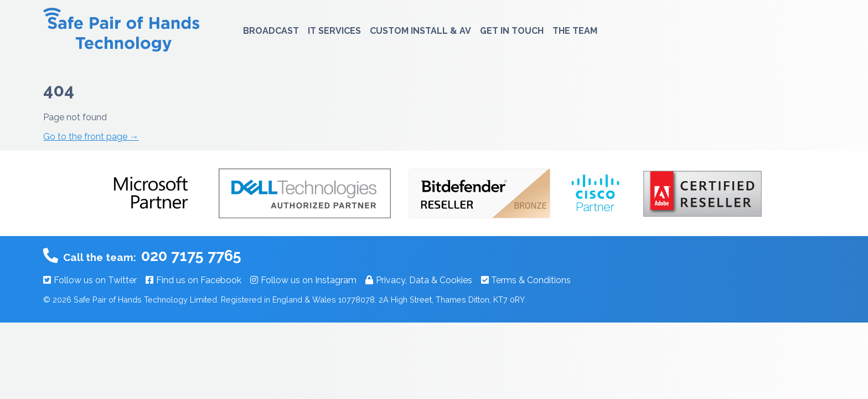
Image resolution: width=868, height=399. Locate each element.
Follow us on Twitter (90, 280)
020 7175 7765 (191, 255)
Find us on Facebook (193, 280)
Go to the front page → (91, 137)
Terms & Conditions (526, 280)
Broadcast (271, 31)
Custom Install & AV (420, 31)
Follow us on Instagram (303, 280)
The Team (575, 31)
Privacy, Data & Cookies (419, 280)
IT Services (334, 31)
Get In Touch (512, 31)
